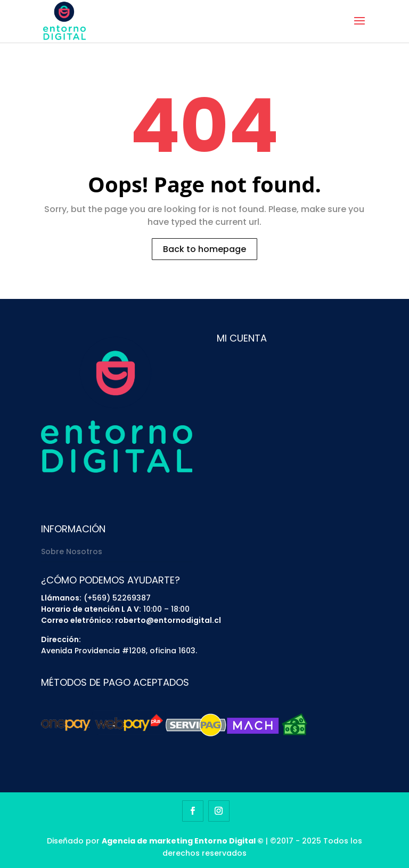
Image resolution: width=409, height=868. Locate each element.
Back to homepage (204, 249)
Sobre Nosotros (72, 551)
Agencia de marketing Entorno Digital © (183, 841)
